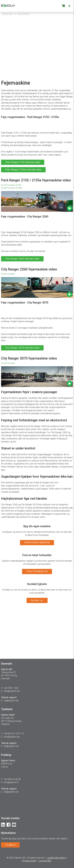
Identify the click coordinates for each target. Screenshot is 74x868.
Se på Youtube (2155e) (12, 188)
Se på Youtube (8, 274)
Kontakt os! (37, 600)
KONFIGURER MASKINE (37, 543)
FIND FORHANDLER (37, 571)
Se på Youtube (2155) (11, 185)
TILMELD (10, 845)
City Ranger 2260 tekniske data (22, 259)
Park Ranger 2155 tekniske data (23, 162)
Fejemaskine (23, 14)
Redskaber (7, 14)
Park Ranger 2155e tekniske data (23, 170)
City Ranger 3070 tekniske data (22, 348)
